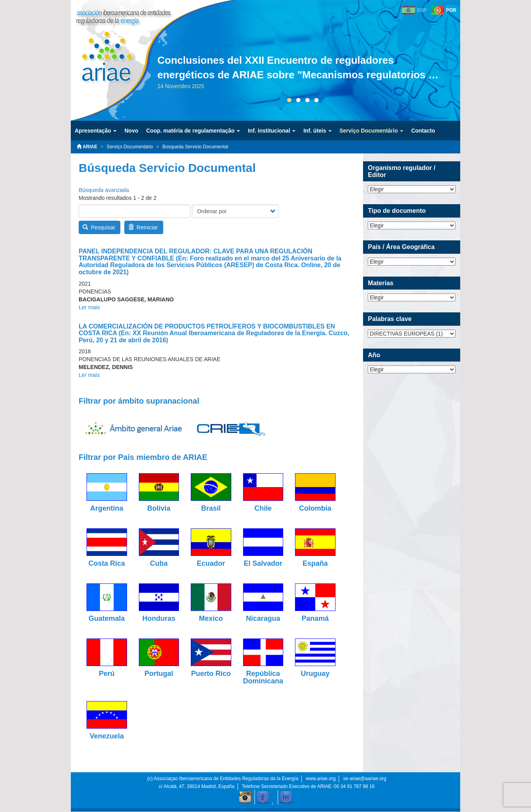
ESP (422, 10)
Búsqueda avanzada (104, 190)
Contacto (423, 131)
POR (451, 10)
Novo (131, 131)
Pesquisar (99, 227)
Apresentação (96, 131)
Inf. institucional (272, 131)
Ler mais (89, 307)
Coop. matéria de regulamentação (193, 131)
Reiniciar (143, 227)
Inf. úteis (317, 131)
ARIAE (87, 147)
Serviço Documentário (372, 131)
